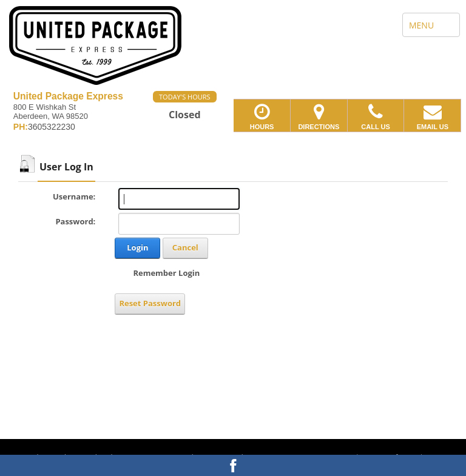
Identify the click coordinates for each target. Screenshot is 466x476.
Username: (74, 196)
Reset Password (150, 303)
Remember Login (166, 273)
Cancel (185, 247)
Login (137, 247)
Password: (75, 221)
